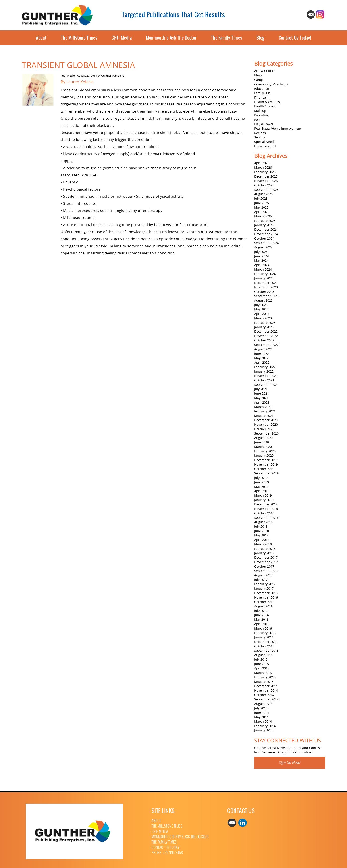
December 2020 (266, 420)
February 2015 (265, 677)
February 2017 (265, 584)
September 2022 (266, 345)
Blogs (258, 75)
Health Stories (265, 106)
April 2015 (262, 668)
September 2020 (266, 433)
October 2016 (264, 602)
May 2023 (261, 309)
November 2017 (266, 562)
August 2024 (263, 247)
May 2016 (261, 619)
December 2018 (266, 504)
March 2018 (263, 544)
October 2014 (264, 695)
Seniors (260, 137)
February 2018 (265, 549)
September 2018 (266, 518)
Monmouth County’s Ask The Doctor (180, 837)
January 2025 (264, 225)
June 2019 (262, 482)
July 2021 (261, 389)
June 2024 (262, 256)
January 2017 (264, 588)
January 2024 (264, 278)
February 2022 (265, 367)
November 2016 (266, 597)
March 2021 (263, 407)
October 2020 (264, 429)
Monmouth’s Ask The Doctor (171, 38)
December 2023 (266, 283)
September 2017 (266, 571)
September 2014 (266, 699)
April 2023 (262, 314)
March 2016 (263, 628)
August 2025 (263, 194)
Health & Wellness (268, 102)
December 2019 (266, 460)
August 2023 (263, 300)
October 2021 (264, 380)
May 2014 (261, 717)
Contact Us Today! (295, 38)
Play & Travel (264, 124)
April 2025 (262, 212)
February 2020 (265, 451)
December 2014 (266, 686)
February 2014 (265, 726)
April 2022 (262, 362)
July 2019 (261, 478)
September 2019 (266, 473)
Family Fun (262, 93)
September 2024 (266, 243)
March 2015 (263, 673)
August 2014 (263, 704)
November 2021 (266, 376)
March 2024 (263, 269)
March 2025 (263, 216)
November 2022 (266, 336)
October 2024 (264, 238)
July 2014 (261, 708)
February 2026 (265, 172)
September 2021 (266, 385)
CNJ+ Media (122, 38)
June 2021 (262, 393)
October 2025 (264, 185)
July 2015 (261, 659)
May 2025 (261, 207)
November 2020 (266, 424)
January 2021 (264, 416)
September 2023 (266, 296)
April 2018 (262, 540)
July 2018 (261, 526)
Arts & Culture (265, 71)
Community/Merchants (271, 84)
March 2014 (263, 721)
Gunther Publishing (113, 76)
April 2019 (262, 491)
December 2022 (266, 331)
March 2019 (263, 495)
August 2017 (263, 575)
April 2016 (262, 624)
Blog (260, 38)
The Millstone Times (79, 38)
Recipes (260, 133)
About (41, 38)
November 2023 (266, 287)
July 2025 (261, 198)
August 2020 (263, 438)
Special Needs (265, 142)
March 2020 (263, 447)
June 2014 (262, 713)
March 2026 (263, 167)
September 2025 (266, 190)
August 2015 (263, 655)
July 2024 (261, 252)
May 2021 (261, 398)
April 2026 (262, 163)
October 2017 (264, 566)
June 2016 (262, 615)
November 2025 (266, 181)
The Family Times (227, 38)
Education (262, 89)
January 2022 (264, 371)
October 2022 (264, 340)
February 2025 (265, 221)
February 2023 (265, 323)
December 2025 (266, 176)
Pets (257, 120)
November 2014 (266, 690)
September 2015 (266, 651)
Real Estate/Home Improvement (278, 128)
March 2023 (263, 318)
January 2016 (264, 637)
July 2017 (261, 580)
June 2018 (262, 531)
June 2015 (262, 664)
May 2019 (261, 487)
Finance (260, 97)
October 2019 (264, 469)
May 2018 (261, 535)
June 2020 (262, 442)
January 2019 (264, 500)
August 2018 (263, 522)
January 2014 (264, 730)
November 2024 (266, 234)
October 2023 (264, 292)
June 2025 (262, 203)
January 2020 (264, 455)
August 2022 (263, 349)
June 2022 (262, 354)
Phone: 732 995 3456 (167, 853)
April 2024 (262, 265)
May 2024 (261, 260)
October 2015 (264, 646)
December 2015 (266, 642)
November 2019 (266, 464)
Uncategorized (265, 146)
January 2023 (264, 327)
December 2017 (266, 557)
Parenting (261, 115)
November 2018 (266, 509)
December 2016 (266, 593)
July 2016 (261, 611)
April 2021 (262, 402)
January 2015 (264, 682)
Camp (259, 80)
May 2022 (261, 358)
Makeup (260, 111)
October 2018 (264, 513)
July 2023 (261, 305)
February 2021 (265, 411)
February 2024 (265, 274)
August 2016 (263, 606)
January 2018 (264, 553)
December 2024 (266, 229)
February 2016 (265, 633)
